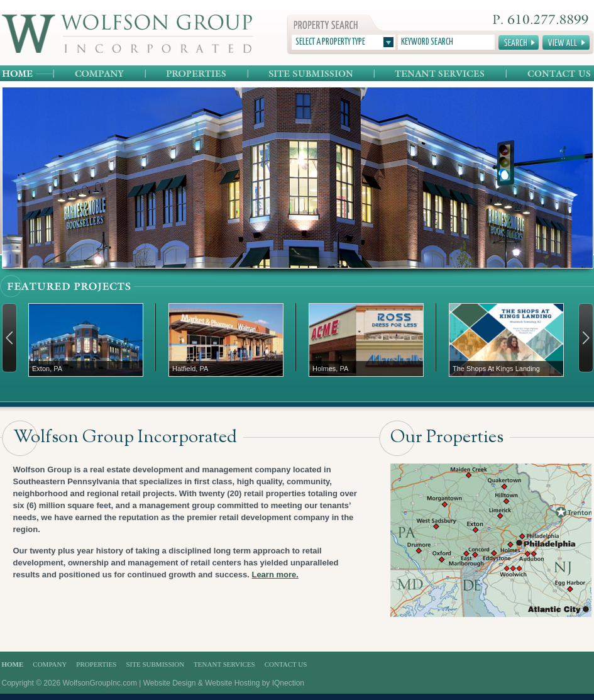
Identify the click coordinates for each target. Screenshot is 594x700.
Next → (586, 338)
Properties (197, 74)
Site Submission (311, 74)
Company (100, 74)
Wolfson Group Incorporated (128, 34)
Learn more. (275, 575)
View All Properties (566, 42)
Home (28, 74)
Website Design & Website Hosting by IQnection (224, 683)
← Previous (9, 338)
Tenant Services (441, 74)
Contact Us (550, 74)
